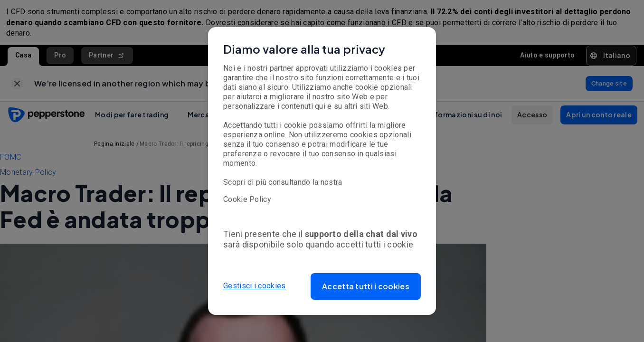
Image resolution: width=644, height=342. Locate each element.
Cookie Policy (247, 199)
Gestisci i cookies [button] (254, 286)
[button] (366, 286)
